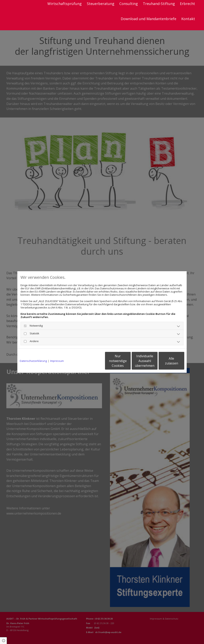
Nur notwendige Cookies (90, 361)
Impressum (57, 361)
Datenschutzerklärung (33, 361)
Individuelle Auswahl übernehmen (128, 361)
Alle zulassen (166, 361)
